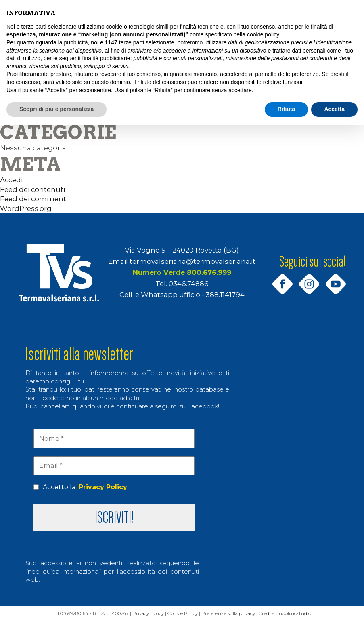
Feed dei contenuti (32, 189)
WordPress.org (26, 208)
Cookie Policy (186, 614)
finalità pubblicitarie (106, 58)
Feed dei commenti (34, 199)
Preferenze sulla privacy (232, 614)
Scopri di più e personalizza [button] (56, 109)
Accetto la (80, 487)
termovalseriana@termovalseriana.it (192, 261)
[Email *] (114, 466)
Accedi (11, 180)
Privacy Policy (103, 487)
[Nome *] (114, 438)
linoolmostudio (299, 614)
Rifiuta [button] (287, 109)
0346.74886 (189, 284)
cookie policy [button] (263, 34)
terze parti (132, 42)
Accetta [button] (334, 109)
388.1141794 (225, 295)
